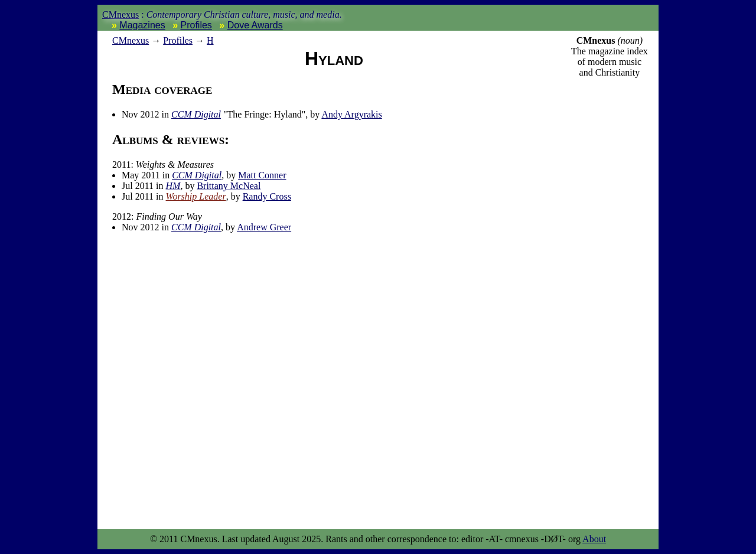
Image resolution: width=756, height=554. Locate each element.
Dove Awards (255, 25)
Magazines (142, 25)
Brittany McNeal (229, 186)
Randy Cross (267, 196)
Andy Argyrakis (351, 114)
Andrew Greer (264, 227)
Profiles (196, 25)
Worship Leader (196, 196)
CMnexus (120, 14)
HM (173, 186)
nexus (131, 40)
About (594, 539)
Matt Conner (262, 175)
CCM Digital (196, 114)
